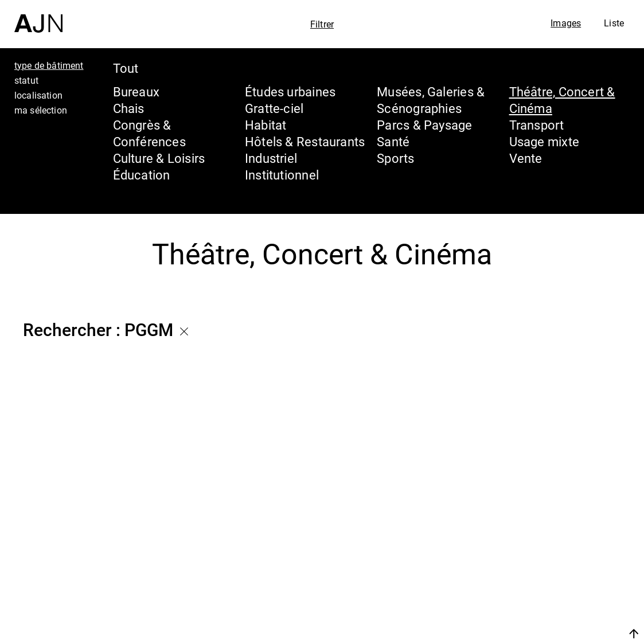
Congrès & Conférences (149, 133)
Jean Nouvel (546, 540)
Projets (526, 583)
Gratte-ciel (274, 108)
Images (566, 23)
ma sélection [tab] (41, 110)
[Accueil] (38, 16)
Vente (526, 158)
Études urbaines (290, 91)
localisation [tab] (38, 95)
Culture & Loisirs (159, 158)
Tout (126, 68)
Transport (537, 125)
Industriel (271, 158)
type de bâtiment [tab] (49, 65)
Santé (393, 141)
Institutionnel (282, 175)
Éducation (142, 175)
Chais (129, 108)
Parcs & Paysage (424, 125)
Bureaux (136, 91)
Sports (395, 158)
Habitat (266, 125)
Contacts (533, 605)
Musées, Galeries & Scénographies (431, 100)
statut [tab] (26, 80)
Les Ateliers (544, 561)
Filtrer (322, 24)
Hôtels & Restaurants (305, 141)
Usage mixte (544, 141)
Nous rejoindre (525, 633)
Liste (614, 23)
